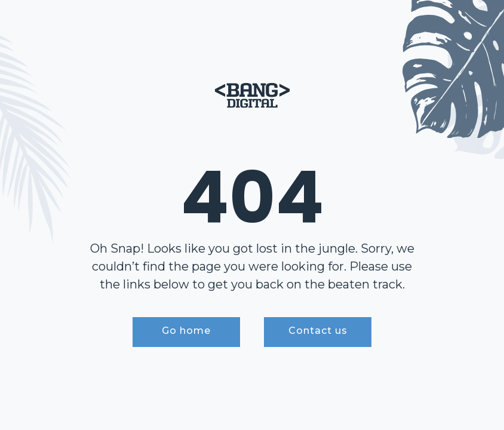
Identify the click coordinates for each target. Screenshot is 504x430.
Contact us (318, 331)
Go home (186, 331)
